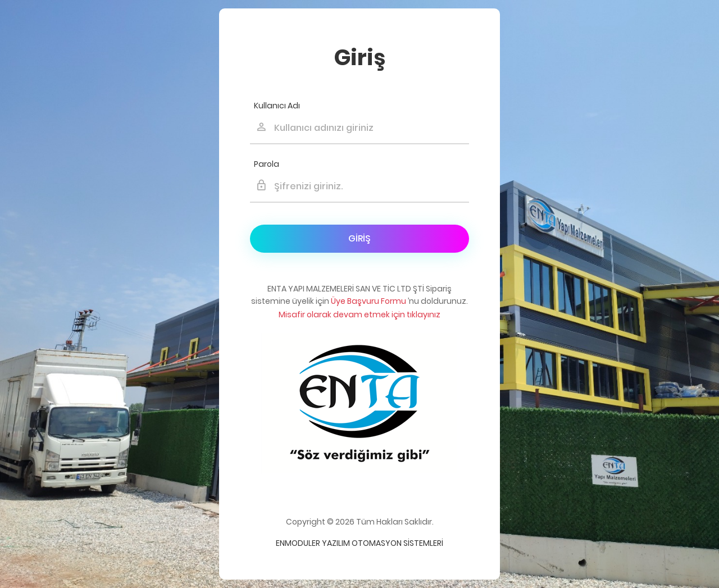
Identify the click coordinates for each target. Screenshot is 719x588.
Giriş (359, 238)
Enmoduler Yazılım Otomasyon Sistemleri (359, 543)
